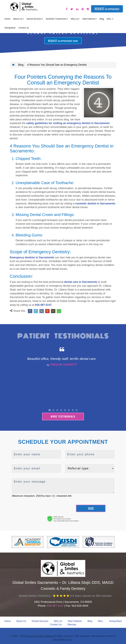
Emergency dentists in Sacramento (32, 257)
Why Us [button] (75, 19)
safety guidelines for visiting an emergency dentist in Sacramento (68, 123)
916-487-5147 (43, 305)
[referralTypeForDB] (90, 468)
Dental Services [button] (35, 19)
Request (107, 9)
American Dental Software (40, 636)
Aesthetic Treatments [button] (57, 19)
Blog (102, 19)
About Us (21, 621)
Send (91, 508)
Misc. (101, 621)
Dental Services (40, 621)
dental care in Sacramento (81, 282)
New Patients (75, 621)
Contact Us (24, 28)
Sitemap (72, 624)
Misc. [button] (110, 19)
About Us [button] (19, 19)
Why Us (58, 621)
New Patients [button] (90, 19)
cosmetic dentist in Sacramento (95, 204)
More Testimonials (63, 416)
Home (7, 19)
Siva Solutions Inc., (63, 639)
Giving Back (10, 28)
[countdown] (54, 496)
